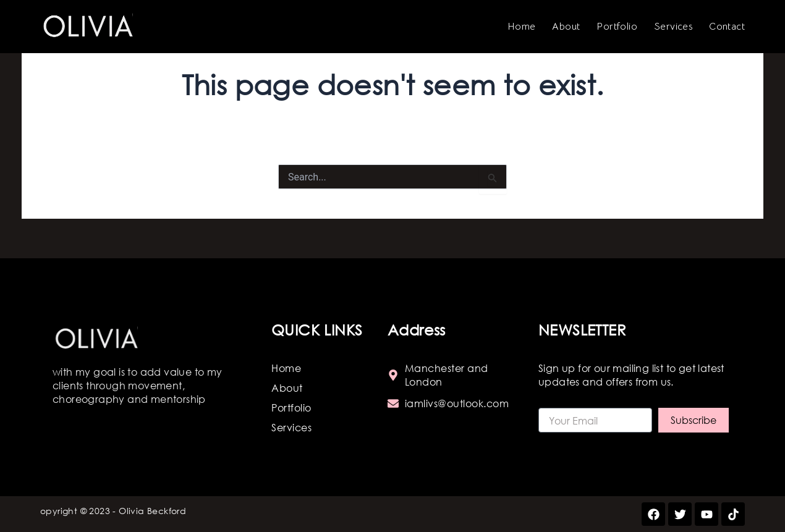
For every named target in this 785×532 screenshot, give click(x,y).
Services (673, 27)
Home (522, 27)
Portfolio (617, 27)
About (566, 27)
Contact (727, 27)
